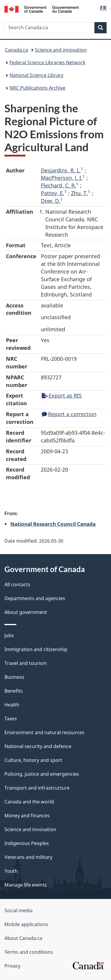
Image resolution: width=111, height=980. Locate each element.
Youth (11, 871)
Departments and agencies (35, 598)
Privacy (12, 966)
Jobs (9, 635)
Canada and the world (29, 802)
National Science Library (36, 75)
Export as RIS (62, 396)
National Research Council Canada (53, 524)
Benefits (14, 691)
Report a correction (69, 414)
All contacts (17, 584)
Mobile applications (26, 924)
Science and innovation (61, 50)
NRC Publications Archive (37, 88)
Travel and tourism (26, 663)
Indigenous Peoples (27, 843)
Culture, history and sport (33, 760)
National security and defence (38, 746)
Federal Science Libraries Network (48, 62)
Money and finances (27, 816)
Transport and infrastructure (37, 788)
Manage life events (26, 885)
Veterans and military (28, 857)
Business (14, 677)
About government (26, 612)
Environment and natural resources (44, 732)
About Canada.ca (23, 938)
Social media (18, 910)
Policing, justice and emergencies (42, 774)
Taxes (11, 719)
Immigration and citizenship (36, 649)
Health (12, 705)
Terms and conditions (29, 952)
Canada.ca (17, 50)
